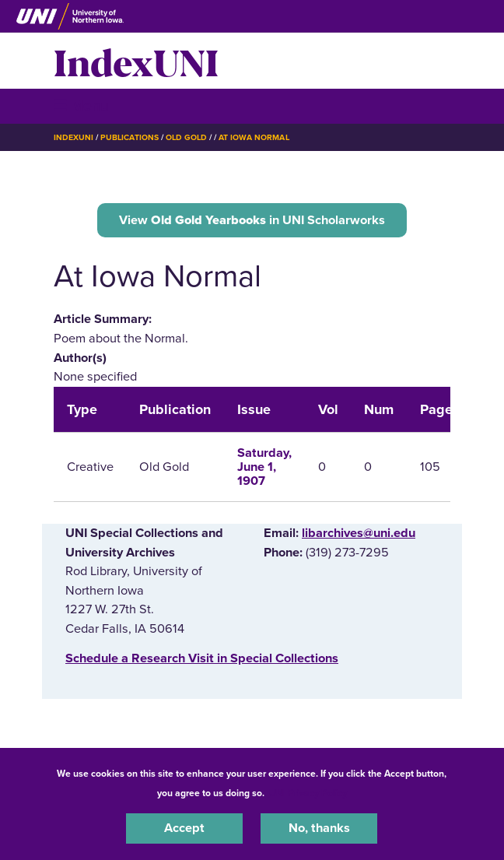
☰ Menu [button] (81, 105)
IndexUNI (136, 61)
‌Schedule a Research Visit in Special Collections (202, 658)
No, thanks (319, 828)
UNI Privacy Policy (308, 793)
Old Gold (186, 137)
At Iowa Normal (254, 137)
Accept (184, 828)
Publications (129, 137)
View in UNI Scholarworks (252, 220)
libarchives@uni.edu (359, 533)
